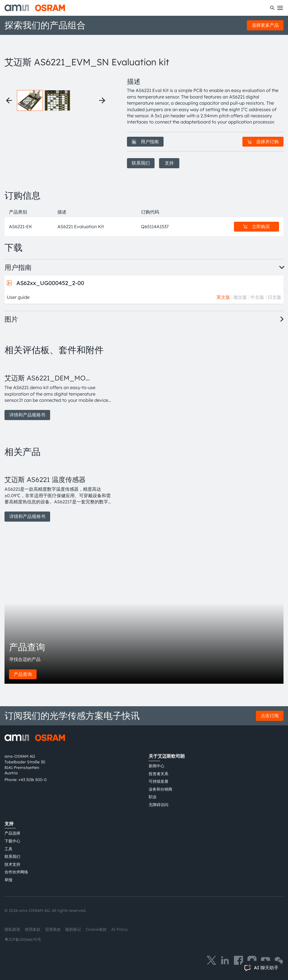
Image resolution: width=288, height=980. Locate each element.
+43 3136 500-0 (33, 780)
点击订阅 (270, 716)
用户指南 (145, 142)
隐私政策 (12, 929)
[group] (59, 391)
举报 (8, 880)
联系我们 (141, 163)
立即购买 (256, 227)
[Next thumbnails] (102, 100)
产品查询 (23, 674)
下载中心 (12, 841)
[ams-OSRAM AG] (35, 8)
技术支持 (12, 864)
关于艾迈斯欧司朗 (167, 756)
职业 (153, 797)
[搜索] (272, 8)
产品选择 (12, 833)
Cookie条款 (96, 929)
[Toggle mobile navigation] (280, 8)
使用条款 (33, 929)
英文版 (223, 297)
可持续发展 (158, 781)
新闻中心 (157, 766)
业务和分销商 (160, 789)
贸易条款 (53, 929)
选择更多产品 (265, 25)
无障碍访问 (158, 805)
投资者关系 (158, 774)
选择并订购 (263, 142)
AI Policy (120, 929)
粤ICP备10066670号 (23, 939)
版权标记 (73, 929)
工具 (8, 849)
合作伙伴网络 (16, 872)
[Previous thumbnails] (9, 100)
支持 (169, 163)
